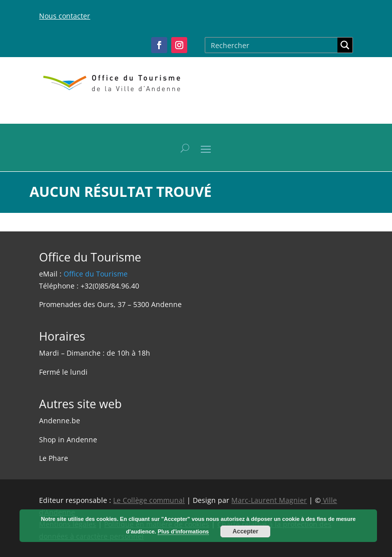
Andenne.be (60, 421)
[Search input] (272, 45)
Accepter (246, 531)
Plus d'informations (183, 531)
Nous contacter (65, 16)
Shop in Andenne (68, 440)
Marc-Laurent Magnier (269, 500)
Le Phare (54, 458)
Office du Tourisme (96, 274)
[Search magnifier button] (345, 45)
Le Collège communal (149, 500)
